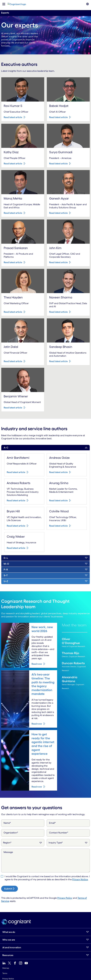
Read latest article (12, 135)
